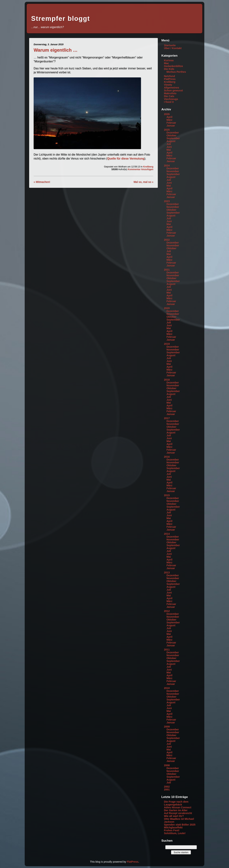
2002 (167, 787)
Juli (169, 144)
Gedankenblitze (173, 66)
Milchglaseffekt (173, 828)
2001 (167, 790)
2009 (167, 727)
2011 (167, 650)
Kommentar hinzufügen (141, 169)
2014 (167, 534)
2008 (167, 765)
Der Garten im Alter (176, 810)
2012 (167, 611)
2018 (167, 380)
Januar (171, 126)
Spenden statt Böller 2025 (180, 825)
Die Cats (169, 96)
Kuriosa (169, 60)
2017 (167, 418)
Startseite (170, 45)
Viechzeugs (171, 99)
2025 (167, 130)
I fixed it (169, 102)
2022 (167, 240)
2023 (167, 201)
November (173, 171)
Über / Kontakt (173, 48)
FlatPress (170, 79)
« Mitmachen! (42, 182)
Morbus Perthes (176, 72)
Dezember (173, 133)
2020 (167, 308)
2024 (167, 166)
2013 (167, 573)
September (173, 138)
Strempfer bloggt (60, 19)
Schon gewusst (173, 90)
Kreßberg (148, 167)
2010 (167, 688)
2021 (167, 270)
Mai (169, 150)
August (171, 141)
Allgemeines (171, 88)
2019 (167, 344)
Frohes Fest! (172, 830)
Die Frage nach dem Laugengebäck (176, 803)
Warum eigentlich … (56, 50)
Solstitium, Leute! (175, 833)
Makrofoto (170, 93)
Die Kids (169, 69)
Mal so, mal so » (143, 182)
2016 (167, 457)
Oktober (171, 135)
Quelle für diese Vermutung (126, 158)
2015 (167, 495)
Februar (171, 123)
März (170, 120)
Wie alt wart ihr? (174, 816)
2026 (167, 114)
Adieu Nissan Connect (178, 807)
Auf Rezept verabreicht (178, 813)
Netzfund (169, 76)
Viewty (168, 85)
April (170, 117)
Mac (166, 63)
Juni (169, 147)
